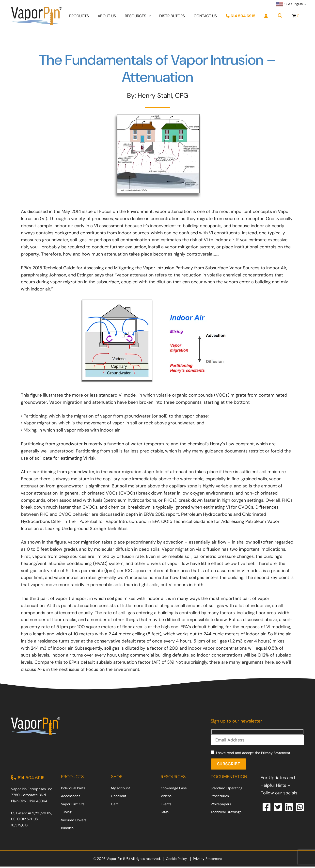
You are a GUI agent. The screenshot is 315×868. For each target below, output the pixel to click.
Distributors (172, 16)
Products (79, 16)
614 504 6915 (241, 16)
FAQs (165, 813)
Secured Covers (74, 821)
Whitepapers (221, 805)
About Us (107, 16)
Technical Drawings (226, 813)
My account (121, 789)
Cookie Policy (176, 860)
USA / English (289, 5)
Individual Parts (73, 789)
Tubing (66, 813)
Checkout (119, 797)
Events (166, 805)
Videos (166, 797)
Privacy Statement (276, 754)
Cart (115, 805)
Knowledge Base (174, 789)
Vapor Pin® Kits (73, 805)
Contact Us (205, 16)
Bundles (67, 829)
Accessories (71, 797)
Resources (135, 16)
